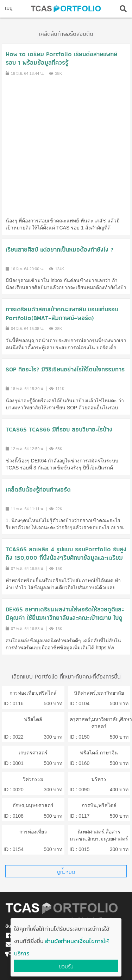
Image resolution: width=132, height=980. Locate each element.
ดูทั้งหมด (66, 872)
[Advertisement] (66, 146)
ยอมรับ (66, 966)
